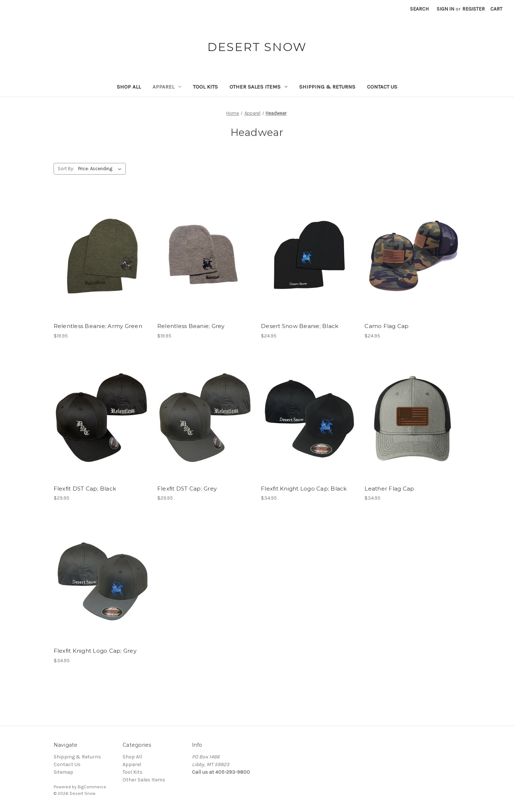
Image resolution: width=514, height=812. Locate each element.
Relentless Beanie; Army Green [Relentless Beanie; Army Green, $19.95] (98, 326)
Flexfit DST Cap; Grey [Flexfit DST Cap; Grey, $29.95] (187, 489)
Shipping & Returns (327, 87)
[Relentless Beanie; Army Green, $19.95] (102, 255)
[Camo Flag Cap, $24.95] (412, 255)
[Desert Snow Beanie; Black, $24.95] (309, 255)
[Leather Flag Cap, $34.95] (412, 418)
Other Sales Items (258, 87)
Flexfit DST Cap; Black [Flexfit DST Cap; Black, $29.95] (85, 489)
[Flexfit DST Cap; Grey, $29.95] (205, 418)
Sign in (445, 9)
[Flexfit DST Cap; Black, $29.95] (102, 418)
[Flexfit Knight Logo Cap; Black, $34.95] (309, 418)
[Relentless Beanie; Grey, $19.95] (205, 255)
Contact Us (382, 87)
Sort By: (66, 169)
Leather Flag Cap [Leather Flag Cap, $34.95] (389, 489)
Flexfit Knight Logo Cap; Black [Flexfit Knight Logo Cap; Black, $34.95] (304, 489)
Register (474, 9)
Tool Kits (205, 87)
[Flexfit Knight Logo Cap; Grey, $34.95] (102, 580)
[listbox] (101, 169)
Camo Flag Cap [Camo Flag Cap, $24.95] (387, 326)
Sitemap (63, 772)
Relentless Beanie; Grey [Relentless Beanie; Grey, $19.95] (191, 326)
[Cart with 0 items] (496, 9)
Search (419, 9)
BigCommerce (92, 787)
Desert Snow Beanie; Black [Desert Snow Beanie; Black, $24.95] (299, 326)
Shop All (129, 87)
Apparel (167, 87)
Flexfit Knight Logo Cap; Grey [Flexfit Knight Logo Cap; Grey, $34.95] (95, 651)
